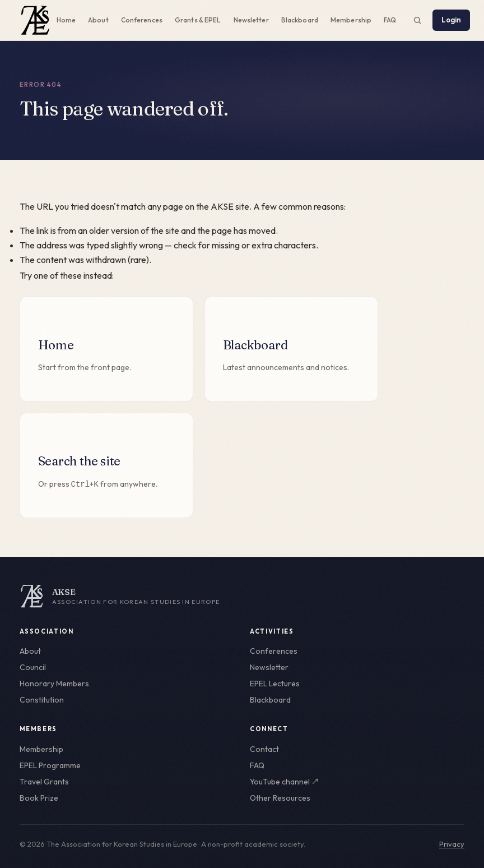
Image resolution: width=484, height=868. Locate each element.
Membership (351, 20)
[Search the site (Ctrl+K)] (417, 20)
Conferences (142, 20)
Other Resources (280, 798)
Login (452, 20)
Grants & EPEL (198, 20)
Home (66, 20)
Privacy (452, 844)
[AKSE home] (242, 596)
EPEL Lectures (275, 684)
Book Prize (39, 798)
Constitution (42, 700)
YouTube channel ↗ (285, 782)
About (98, 20)
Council (33, 667)
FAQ (390, 20)
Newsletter (251, 20)
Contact (264, 749)
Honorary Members (54, 684)
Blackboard (300, 20)
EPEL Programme (50, 765)
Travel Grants (44, 782)
